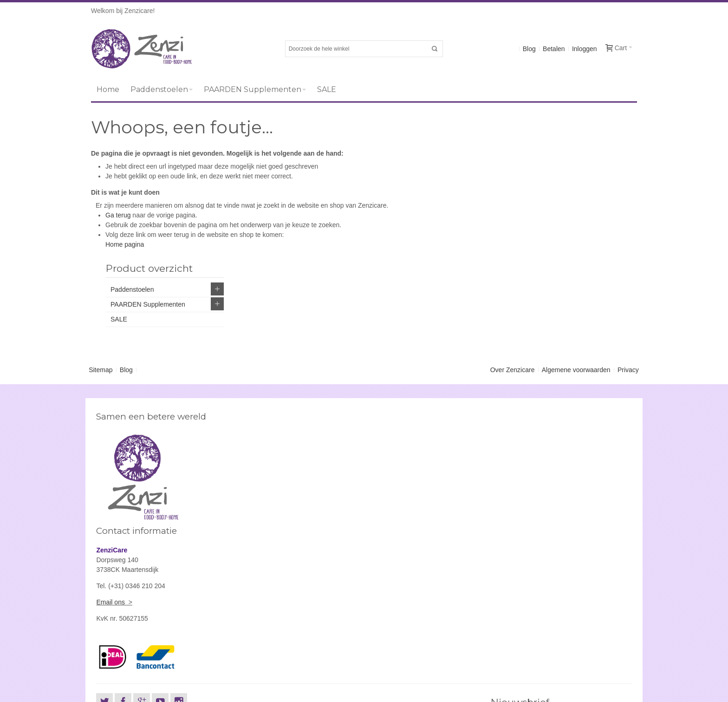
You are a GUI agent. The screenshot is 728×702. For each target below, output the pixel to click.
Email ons (384, 440)
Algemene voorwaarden (576, 321)
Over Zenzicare (513, 321)
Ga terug (118, 215)
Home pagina (125, 244)
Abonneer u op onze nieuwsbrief (537, 558)
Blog (529, 49)
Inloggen (585, 49)
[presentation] (561, 634)
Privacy (628, 321)
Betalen (554, 49)
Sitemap (101, 321)
